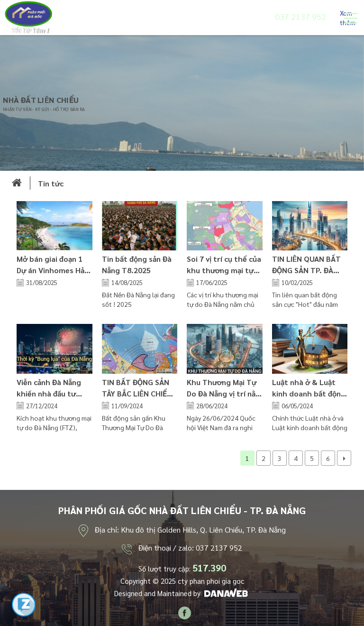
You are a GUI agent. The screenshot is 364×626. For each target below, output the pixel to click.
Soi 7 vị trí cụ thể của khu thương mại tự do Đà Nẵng (224, 270)
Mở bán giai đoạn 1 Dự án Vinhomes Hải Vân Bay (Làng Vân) (51, 270)
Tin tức (51, 183)
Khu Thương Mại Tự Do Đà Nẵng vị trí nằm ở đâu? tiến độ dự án (224, 393)
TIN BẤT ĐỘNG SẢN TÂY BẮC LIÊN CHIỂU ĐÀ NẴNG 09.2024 (137, 393)
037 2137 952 (300, 16)
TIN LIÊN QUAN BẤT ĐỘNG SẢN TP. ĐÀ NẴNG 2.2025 (306, 270)
